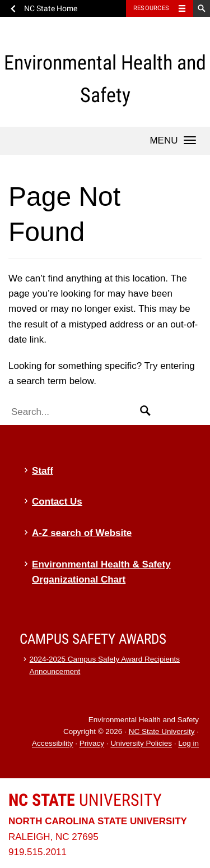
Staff (43, 471)
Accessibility (53, 744)
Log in (188, 744)
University (85, 800)
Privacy (92, 744)
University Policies (141, 744)
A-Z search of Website (82, 533)
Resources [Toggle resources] (151, 8)
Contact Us (57, 502)
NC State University (162, 731)
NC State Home (51, 8)
